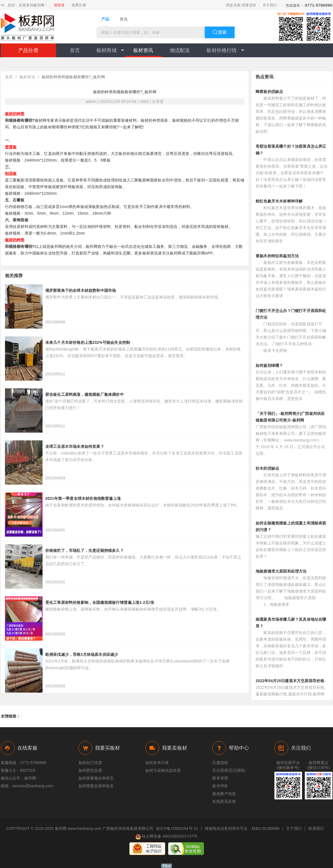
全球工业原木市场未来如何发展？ (75, 446)
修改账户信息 (224, 794)
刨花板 (11, 173)
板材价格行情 (225, 50)
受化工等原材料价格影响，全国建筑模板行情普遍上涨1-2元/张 (100, 602)
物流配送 (180, 50)
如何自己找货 (90, 763)
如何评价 (220, 786)
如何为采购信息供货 (163, 770)
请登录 (59, 5)
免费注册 (79, 5)
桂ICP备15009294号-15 (177, 828)
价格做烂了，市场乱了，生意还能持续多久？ (85, 550)
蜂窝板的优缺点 (269, 92)
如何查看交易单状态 (96, 786)
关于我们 (270, 5)
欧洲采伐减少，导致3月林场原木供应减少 (82, 654)
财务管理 (220, 778)
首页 (75, 50)
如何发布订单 (157, 763)
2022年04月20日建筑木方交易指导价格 (290, 681)
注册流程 (220, 763)
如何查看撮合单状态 (96, 778)
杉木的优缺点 (267, 468)
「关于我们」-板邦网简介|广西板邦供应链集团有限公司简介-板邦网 (290, 417)
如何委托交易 (90, 770)
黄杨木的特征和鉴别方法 (277, 256)
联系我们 (316, 828)
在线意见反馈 (224, 801)
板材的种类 (15, 114)
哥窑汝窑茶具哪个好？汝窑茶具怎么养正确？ (291, 150)
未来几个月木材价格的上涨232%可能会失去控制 (88, 342)
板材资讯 (143, 50)
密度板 (11, 147)
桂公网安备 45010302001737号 (166, 837)
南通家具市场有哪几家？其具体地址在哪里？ (291, 623)
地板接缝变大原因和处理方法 (281, 571)
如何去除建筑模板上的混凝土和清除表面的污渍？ (291, 526)
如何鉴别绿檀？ (269, 365)
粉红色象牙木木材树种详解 (279, 201)
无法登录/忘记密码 (229, 770)
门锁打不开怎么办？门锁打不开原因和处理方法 (291, 314)
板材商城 (110, 50)
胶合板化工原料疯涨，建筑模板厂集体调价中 (85, 394)
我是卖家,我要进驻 (241, 5)
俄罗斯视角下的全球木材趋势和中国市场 (81, 290)
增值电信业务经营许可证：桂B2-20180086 (242, 828)
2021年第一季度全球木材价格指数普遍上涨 (83, 498)
